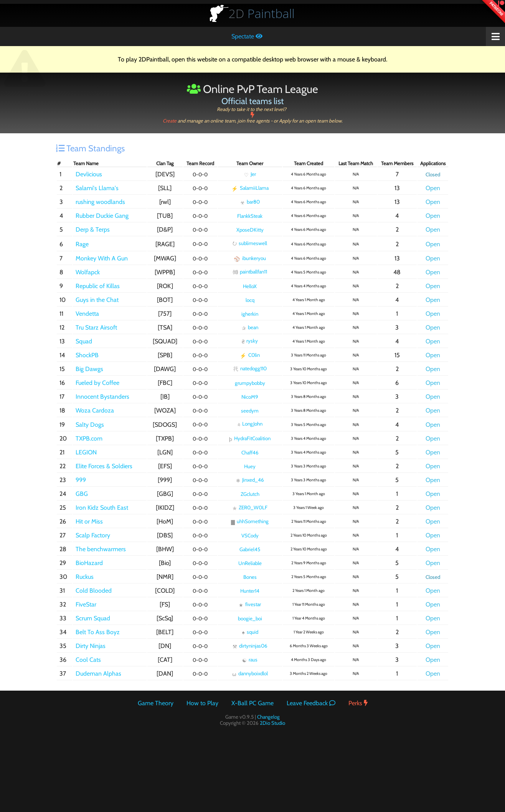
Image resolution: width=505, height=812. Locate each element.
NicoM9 (250, 397)
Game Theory (156, 703)
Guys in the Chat (97, 300)
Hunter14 (250, 591)
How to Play (202, 703)
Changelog (268, 717)
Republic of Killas (98, 286)
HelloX (250, 286)
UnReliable (250, 563)
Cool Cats (88, 660)
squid (250, 632)
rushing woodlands (100, 202)
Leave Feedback (311, 703)
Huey (250, 466)
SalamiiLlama (250, 188)
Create (252, 118)
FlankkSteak (250, 216)
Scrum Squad (93, 618)
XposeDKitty (250, 230)
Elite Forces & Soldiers (104, 466)
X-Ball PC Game (252, 703)
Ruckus (85, 577)
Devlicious (89, 174)
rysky (250, 341)
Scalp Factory (93, 535)
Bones (250, 577)
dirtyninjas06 (250, 646)
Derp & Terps (93, 230)
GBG (82, 494)
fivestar (250, 605)
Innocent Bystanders (102, 397)
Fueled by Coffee (97, 383)
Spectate (247, 36)
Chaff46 (250, 452)
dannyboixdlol (250, 674)
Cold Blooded (94, 591)
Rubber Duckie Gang (102, 216)
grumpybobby (250, 383)
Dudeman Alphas (98, 674)
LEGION (86, 452)
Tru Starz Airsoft (96, 327)
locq (250, 300)
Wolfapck (88, 272)
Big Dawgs (89, 369)
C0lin (250, 355)
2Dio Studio (272, 723)
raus (250, 660)
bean (250, 328)
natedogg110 (250, 369)
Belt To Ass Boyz (98, 632)
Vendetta (87, 314)
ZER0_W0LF (250, 508)
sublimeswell (250, 243)
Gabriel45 (250, 549)
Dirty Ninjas (91, 646)
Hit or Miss (89, 521)
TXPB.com (89, 438)
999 (81, 480)
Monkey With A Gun (102, 258)
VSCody (250, 535)
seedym (250, 411)
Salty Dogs (90, 425)
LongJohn (250, 424)
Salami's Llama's (97, 188)
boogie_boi (250, 618)
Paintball (262, 13)
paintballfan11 (250, 272)
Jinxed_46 (250, 480)
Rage (82, 244)
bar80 (250, 202)
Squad (84, 341)
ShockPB (87, 355)
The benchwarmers (101, 549)
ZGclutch (250, 494)
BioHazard (89, 563)
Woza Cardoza (95, 410)
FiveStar (86, 604)
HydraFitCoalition (250, 439)
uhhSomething (250, 522)
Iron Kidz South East (102, 508)
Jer (250, 174)
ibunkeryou (250, 259)
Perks (358, 703)
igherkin (250, 314)
